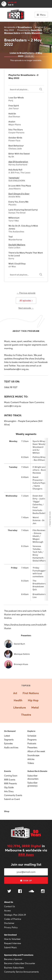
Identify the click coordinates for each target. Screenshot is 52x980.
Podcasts (32, 743)
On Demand (10, 731)
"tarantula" (14, 178)
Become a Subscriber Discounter (20, 963)
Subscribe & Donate (37, 771)
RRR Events (10, 780)
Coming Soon (11, 776)
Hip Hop (33, 700)
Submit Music (11, 947)
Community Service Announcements (21, 972)
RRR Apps (26, 854)
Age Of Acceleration (18, 162)
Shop (7, 811)
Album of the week (36, 751)
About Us (9, 902)
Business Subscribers (14, 968)
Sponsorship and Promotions (19, 955)
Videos (31, 763)
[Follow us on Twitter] (9, 891)
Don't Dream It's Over (19, 194)
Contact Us (10, 906)
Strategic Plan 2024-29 (15, 915)
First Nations (31, 693)
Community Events (13, 795)
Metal (35, 707)
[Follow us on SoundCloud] (31, 891)
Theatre (26, 715)
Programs (32, 740)
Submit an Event (12, 799)
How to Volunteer (12, 939)
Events (8, 771)
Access (7, 911)
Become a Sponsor (13, 959)
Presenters (32, 747)
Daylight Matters (17, 245)
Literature (20, 707)
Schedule (32, 736)
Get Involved (10, 935)
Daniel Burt (36, 30)
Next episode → (26, 308)
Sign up (26, 881)
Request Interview (13, 943)
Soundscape (33, 755)
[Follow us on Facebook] (20, 891)
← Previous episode (26, 293)
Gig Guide (9, 787)
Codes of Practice (13, 919)
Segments (9, 740)
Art (15, 693)
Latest (7, 736)
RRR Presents (11, 783)
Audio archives (11, 747)
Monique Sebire (12, 33)
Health (18, 700)
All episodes (26, 301)
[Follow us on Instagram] (43, 891)
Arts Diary (9, 791)
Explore (31, 731)
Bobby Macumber (34, 33)
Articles (31, 759)
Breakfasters (25, 27)
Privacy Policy (11, 927)
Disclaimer (9, 923)
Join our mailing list (26, 864)
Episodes (8, 743)
